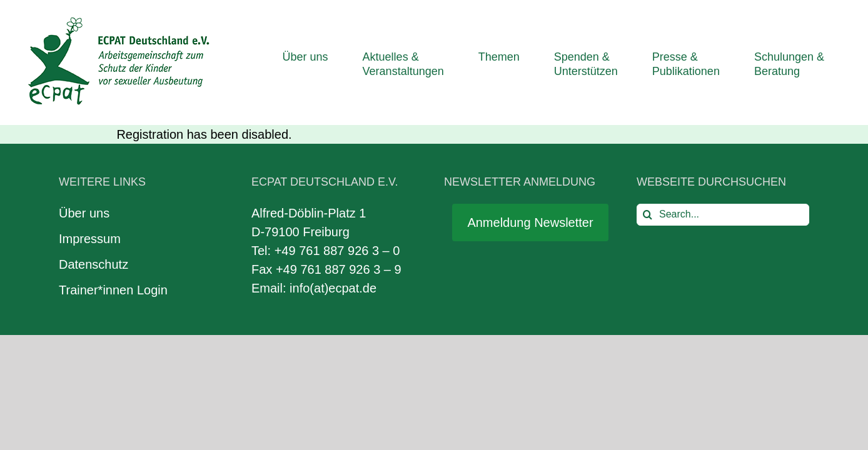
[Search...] (723, 215)
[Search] (648, 215)
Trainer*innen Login (113, 290)
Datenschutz (93, 264)
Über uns (84, 213)
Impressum (90, 239)
